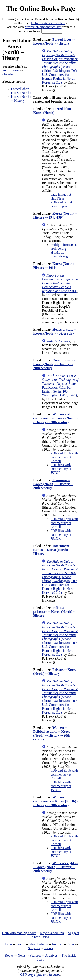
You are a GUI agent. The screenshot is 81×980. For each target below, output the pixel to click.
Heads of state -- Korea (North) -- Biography (55, 331)
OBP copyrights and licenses (40, 974)
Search (21, 944)
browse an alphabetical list (43, 27)
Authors (57, 944)
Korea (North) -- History (21, 99)
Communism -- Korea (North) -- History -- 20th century (54, 364)
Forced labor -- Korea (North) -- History (54, 41)
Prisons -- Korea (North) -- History (55, 672)
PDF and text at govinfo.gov (61, 204)
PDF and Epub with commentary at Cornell (64, 457)
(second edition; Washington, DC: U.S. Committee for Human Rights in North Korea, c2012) (60, 67)
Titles (71, 944)
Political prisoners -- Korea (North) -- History (54, 612)
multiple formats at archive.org (64, 247)
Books (9, 955)
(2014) (60, 283)
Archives (51, 955)
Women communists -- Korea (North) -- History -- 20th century (56, 801)
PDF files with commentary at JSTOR (61, 469)
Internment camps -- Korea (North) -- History (52, 550)
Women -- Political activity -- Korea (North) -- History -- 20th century (52, 733)
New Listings (38, 944)
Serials (48, 948)
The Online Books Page (40, 8)
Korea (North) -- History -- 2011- (55, 266)
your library (10, 70)
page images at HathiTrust (61, 196)
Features (35, 955)
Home (8, 944)
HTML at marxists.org (59, 254)
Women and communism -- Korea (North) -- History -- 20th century (56, 418)
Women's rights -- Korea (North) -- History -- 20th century (55, 867)
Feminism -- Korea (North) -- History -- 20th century (53, 484)
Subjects (34, 948)
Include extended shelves (48, 23)
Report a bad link (52, 933)
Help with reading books (19, 933)
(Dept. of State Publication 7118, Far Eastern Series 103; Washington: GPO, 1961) (60, 385)
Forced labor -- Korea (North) (21, 91)
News (22, 955)
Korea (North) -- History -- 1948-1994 (55, 215)
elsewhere (9, 74)
